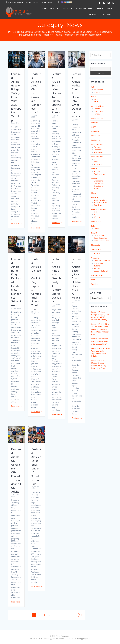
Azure (96, 102)
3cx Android (99, 90)
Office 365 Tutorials (102, 261)
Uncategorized (97, 275)
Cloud (94, 97)
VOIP (93, 280)
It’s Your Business (84, 9)
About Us (54, 9)
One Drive (98, 205)
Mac (96, 215)
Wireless (95, 284)
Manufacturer (97, 145)
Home (44, 9)
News (99, 9)
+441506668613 (49, 2)
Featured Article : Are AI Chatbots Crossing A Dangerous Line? (100, 341)
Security (95, 233)
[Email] (101, 69)
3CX (93, 87)
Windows (98, 217)
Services (67, 9)
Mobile (94, 169)
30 (56, 615)
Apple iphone (99, 174)
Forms (109, 9)
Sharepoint (96, 245)
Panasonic (98, 150)
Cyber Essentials (101, 238)
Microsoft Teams (101, 202)
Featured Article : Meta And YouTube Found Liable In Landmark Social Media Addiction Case (100, 329)
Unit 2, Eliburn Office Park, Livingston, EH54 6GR (23, 2)
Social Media (96, 249)
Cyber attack (99, 235)
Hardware (95, 131)
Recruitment (96, 222)
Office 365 (95, 197)
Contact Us (95, 14)
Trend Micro (99, 152)
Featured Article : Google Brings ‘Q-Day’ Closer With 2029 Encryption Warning (16, 97)
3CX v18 (97, 92)
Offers (96, 228)
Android (97, 171)
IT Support (96, 136)
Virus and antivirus (101, 241)
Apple (96, 162)
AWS (96, 99)
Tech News (96, 254)
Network (95, 178)
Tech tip (97, 268)
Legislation (96, 140)
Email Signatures (101, 200)
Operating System (99, 209)
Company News (98, 106)
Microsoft (98, 164)
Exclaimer (98, 147)
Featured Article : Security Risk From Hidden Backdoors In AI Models (77, 278)
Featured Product (98, 118)
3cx (95, 159)
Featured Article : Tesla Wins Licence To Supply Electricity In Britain (56, 93)
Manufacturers (97, 157)
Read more (16, 224)
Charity (97, 109)
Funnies (94, 123)
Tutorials (108, 14)
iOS (95, 212)
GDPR (94, 127)
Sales (93, 226)
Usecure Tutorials (101, 271)
